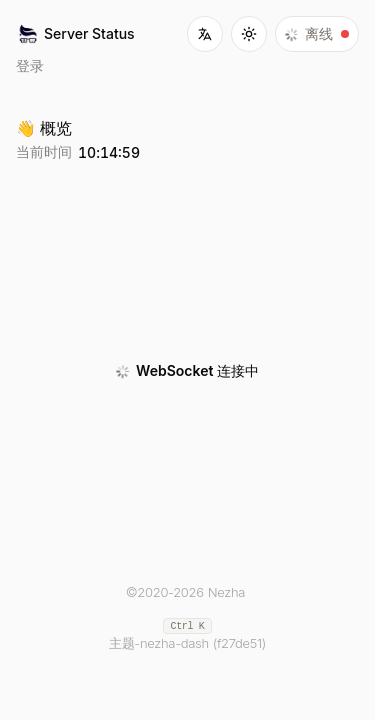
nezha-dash (174, 643)
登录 (30, 65)
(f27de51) (239, 643)
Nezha (226, 592)
